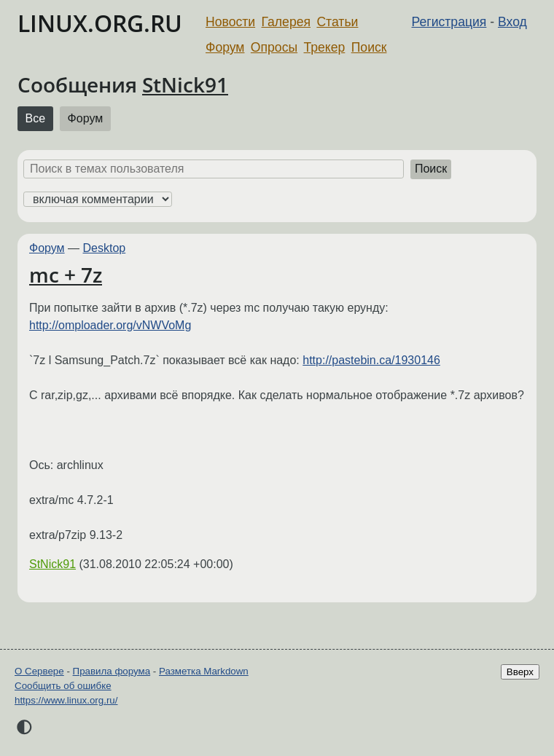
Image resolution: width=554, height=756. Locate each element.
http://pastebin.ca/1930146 (371, 360)
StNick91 (185, 84)
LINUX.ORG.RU (100, 23)
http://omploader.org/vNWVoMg (110, 325)
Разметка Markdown (204, 671)
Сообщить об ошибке (63, 686)
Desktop (105, 248)
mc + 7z (66, 275)
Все (36, 118)
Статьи (337, 22)
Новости (230, 22)
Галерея (286, 22)
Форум (225, 47)
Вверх (520, 672)
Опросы (274, 47)
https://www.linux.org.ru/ (66, 700)
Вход (512, 22)
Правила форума (112, 671)
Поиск (369, 47)
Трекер (325, 47)
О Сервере (39, 671)
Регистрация (449, 22)
